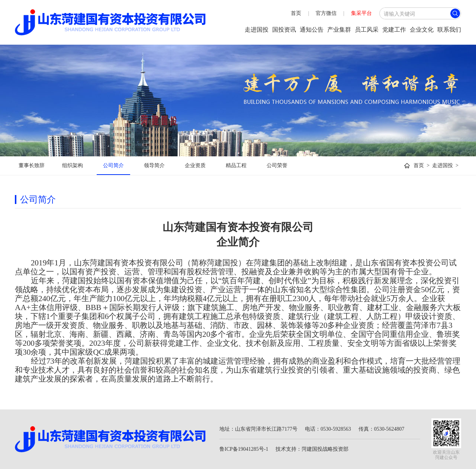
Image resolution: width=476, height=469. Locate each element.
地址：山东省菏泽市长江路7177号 (258, 429)
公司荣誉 (277, 165)
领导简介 (154, 165)
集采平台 (361, 13)
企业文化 (422, 30)
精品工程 (236, 165)
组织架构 (73, 165)
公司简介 (113, 165)
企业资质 (195, 165)
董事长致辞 (32, 165)
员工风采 (367, 30)
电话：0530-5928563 (328, 429)
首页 (296, 13)
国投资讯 (284, 30)
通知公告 (312, 30)
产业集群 (339, 30)
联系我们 (449, 30)
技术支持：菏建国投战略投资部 (312, 449)
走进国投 (257, 30)
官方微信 (326, 13)
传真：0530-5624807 (382, 429)
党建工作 (394, 30)
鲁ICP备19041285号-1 (244, 449)
